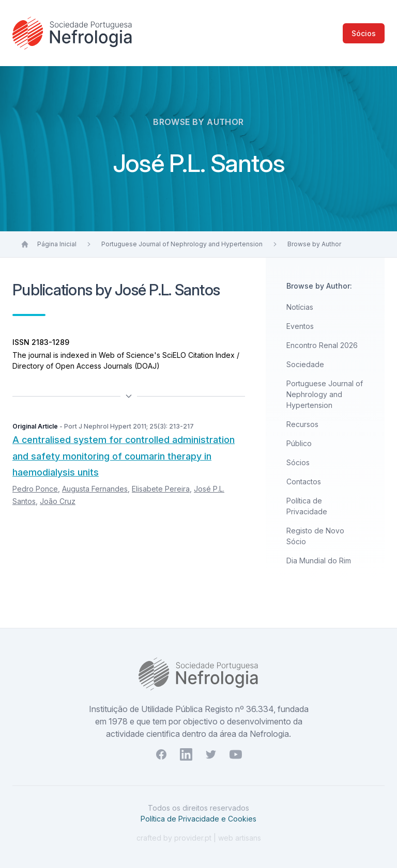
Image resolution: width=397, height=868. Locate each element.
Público (299, 443)
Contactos (304, 482)
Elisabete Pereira (161, 489)
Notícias (300, 307)
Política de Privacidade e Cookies (198, 819)
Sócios (364, 33)
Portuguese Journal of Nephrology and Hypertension (182, 244)
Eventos (300, 326)
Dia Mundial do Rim (319, 561)
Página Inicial (57, 244)
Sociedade (305, 364)
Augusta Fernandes (95, 489)
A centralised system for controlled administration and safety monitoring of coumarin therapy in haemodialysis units (124, 456)
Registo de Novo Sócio (315, 536)
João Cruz (58, 501)
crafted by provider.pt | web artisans (199, 838)
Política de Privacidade (307, 506)
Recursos (302, 424)
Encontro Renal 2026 (322, 345)
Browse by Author (314, 244)
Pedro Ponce (35, 489)
